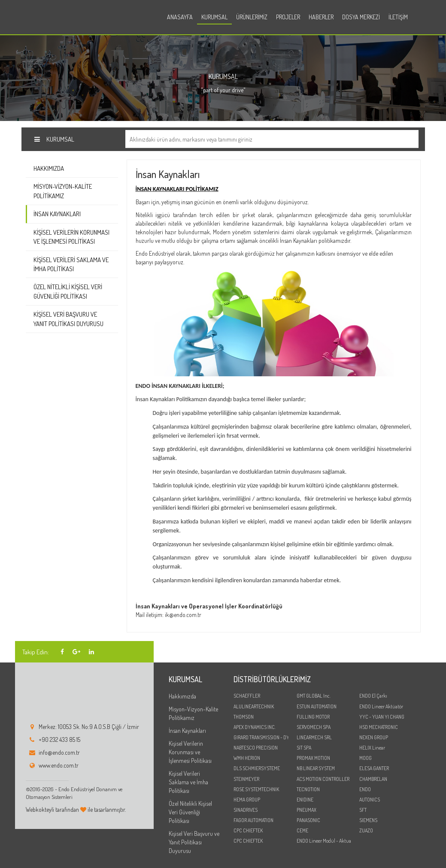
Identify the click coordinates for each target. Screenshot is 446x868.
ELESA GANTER (374, 768)
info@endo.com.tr (59, 752)
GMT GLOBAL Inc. (314, 696)
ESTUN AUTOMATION (317, 706)
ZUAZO (366, 830)
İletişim (398, 17)
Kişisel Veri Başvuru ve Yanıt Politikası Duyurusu (68, 319)
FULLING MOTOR (313, 717)
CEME (302, 830)
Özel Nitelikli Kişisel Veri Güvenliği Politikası (68, 291)
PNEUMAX (306, 810)
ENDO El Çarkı (373, 696)
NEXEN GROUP (374, 737)
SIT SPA (304, 748)
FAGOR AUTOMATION (253, 820)
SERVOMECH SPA (314, 727)
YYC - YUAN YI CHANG (382, 717)
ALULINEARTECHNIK (254, 706)
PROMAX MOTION (313, 758)
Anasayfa (180, 17)
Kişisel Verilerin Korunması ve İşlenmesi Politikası (71, 237)
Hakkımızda (49, 168)
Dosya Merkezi (361, 17)
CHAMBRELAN (373, 779)
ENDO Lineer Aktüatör (381, 706)
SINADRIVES (246, 810)
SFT (363, 810)
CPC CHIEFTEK (248, 830)
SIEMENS (368, 820)
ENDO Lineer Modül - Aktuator (324, 841)
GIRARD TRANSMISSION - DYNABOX (261, 737)
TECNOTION (308, 789)
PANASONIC (308, 820)
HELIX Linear (372, 748)
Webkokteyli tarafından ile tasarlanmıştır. (76, 809)
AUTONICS (370, 800)
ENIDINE (305, 800)
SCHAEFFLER (247, 696)
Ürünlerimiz (252, 17)
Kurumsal (214, 17)
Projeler (288, 17)
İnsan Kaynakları (57, 214)
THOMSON (244, 717)
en (417, 18)
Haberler (321, 17)
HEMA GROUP (247, 800)
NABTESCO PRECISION (256, 748)
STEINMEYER (246, 779)
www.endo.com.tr (59, 765)
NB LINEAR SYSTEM (316, 768)
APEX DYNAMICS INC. (255, 727)
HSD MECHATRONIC (379, 727)
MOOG (366, 758)
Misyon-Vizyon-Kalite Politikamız (63, 191)
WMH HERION (247, 758)
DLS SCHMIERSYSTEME (257, 768)
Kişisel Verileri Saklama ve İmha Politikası (71, 264)
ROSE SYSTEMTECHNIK (256, 789)
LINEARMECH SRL (314, 737)
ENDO (365, 789)
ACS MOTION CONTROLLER (323, 779)
